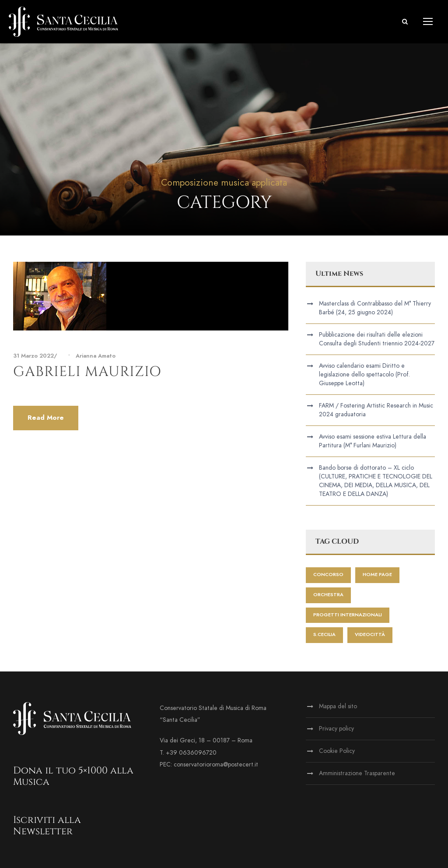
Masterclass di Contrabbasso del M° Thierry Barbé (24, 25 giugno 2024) (375, 308)
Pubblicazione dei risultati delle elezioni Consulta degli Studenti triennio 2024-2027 (377, 339)
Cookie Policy (337, 751)
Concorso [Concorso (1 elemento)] (328, 575)
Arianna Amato (96, 356)
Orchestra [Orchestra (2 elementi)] (328, 595)
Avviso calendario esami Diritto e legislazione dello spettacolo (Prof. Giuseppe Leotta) (364, 374)
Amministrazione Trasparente (357, 773)
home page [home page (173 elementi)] (377, 575)
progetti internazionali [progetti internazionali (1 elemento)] (348, 615)
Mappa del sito (338, 706)
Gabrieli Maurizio (87, 372)
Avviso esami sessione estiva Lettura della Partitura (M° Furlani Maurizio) (373, 441)
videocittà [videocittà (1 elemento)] (370, 634)
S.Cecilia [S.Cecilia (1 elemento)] (324, 634)
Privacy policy (336, 729)
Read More (46, 418)
